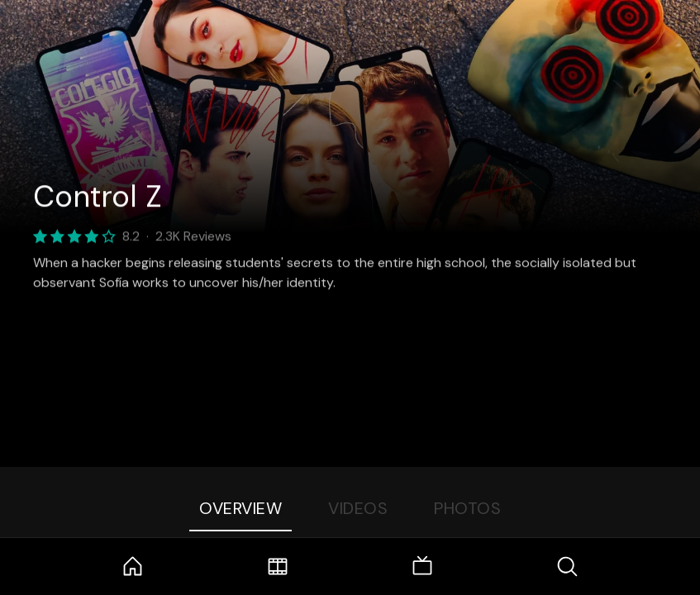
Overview (240, 508)
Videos (358, 508)
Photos (467, 508)
